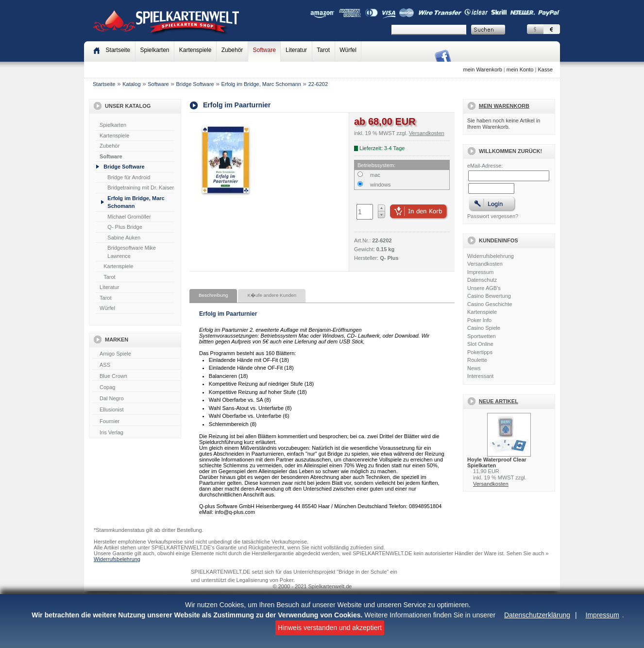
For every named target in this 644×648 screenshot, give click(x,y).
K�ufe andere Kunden (272, 295)
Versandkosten (485, 264)
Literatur (296, 50)
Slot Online (480, 344)
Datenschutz (482, 280)
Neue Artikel (499, 401)
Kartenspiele (195, 50)
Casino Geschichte (490, 304)
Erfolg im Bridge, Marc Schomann (261, 84)
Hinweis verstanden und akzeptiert (330, 628)
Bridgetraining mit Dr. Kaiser (141, 188)
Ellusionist (136, 410)
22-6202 (318, 84)
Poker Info (479, 320)
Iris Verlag (136, 433)
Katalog (131, 84)
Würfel (348, 50)
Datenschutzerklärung (537, 615)
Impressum (602, 615)
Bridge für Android (129, 177)
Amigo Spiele (136, 354)
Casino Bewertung (489, 296)
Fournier (136, 422)
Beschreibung (213, 295)
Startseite (104, 84)
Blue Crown (136, 376)
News (474, 368)
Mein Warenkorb (504, 106)
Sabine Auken (124, 238)
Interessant (480, 376)
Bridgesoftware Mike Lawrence (132, 252)
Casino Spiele (484, 328)
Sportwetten (482, 336)
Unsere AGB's (484, 288)
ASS (136, 365)
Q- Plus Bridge (125, 227)
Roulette (477, 360)
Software (264, 50)
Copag (136, 388)
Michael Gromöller (129, 217)
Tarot (323, 50)
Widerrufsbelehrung (491, 256)
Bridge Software (195, 84)
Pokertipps (480, 352)
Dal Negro (136, 399)
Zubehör (232, 50)
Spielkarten (154, 50)
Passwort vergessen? (493, 216)
